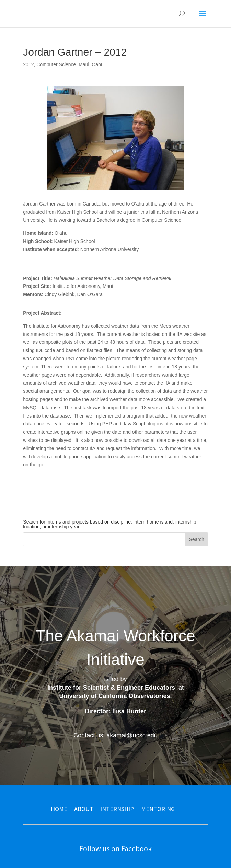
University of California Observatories (114, 696)
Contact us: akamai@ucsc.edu (115, 735)
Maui (84, 64)
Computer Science (56, 64)
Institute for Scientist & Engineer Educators (111, 688)
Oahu (97, 64)
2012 (28, 64)
